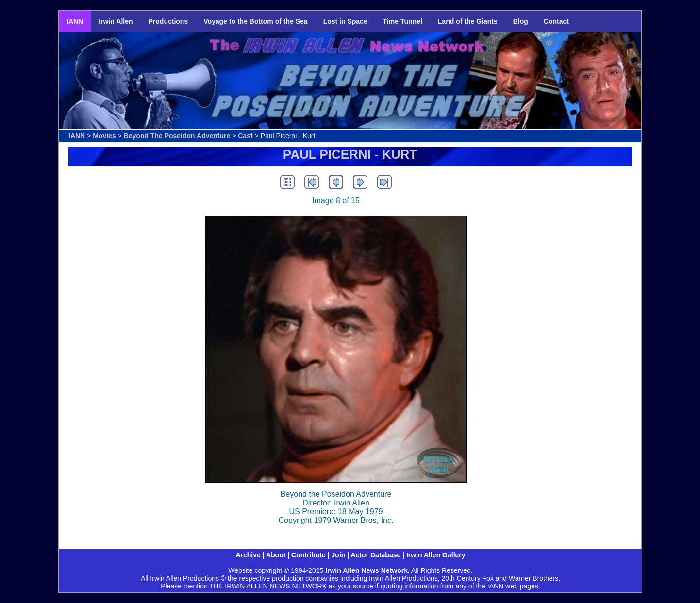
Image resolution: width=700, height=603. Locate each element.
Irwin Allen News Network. (367, 570)
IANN (75, 21)
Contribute (308, 555)
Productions (168, 21)
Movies (104, 136)
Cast (245, 136)
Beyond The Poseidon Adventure (177, 136)
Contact (556, 21)
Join (339, 555)
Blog (521, 21)
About (276, 555)
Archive (248, 555)
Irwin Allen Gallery (436, 555)
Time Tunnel (403, 21)
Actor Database (376, 555)
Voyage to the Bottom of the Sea (255, 21)
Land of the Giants (468, 21)
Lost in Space (345, 21)
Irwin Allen (116, 21)
